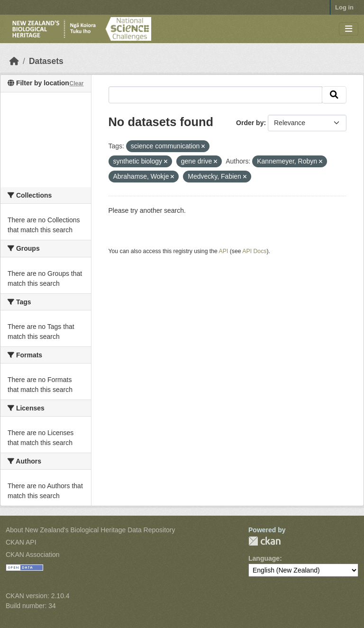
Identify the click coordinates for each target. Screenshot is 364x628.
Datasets (46, 61)
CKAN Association (33, 555)
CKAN (264, 541)
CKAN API (21, 542)
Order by (250, 123)
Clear (76, 83)
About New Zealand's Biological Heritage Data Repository (91, 530)
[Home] (14, 61)
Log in (344, 7)
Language (264, 558)
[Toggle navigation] (349, 29)
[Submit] (334, 95)
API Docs (254, 251)
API (224, 251)
